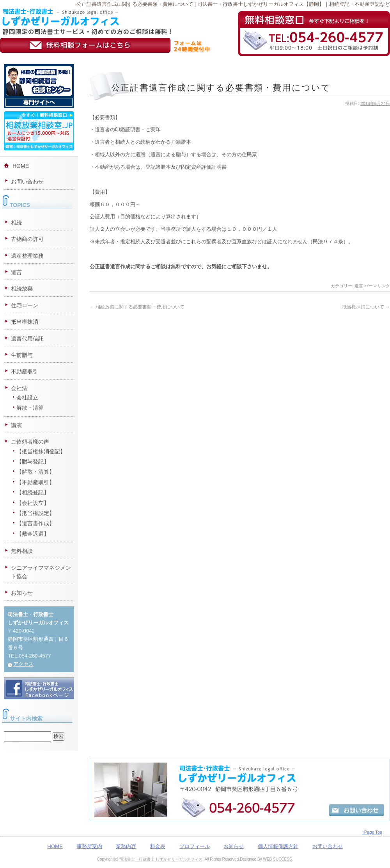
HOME (21, 166)
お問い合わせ (27, 182)
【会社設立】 (33, 503)
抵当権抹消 (25, 322)
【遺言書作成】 (35, 523)
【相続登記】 (33, 492)
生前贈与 (22, 355)
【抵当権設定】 (35, 513)
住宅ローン (25, 305)
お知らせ (22, 593)
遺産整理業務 (27, 256)
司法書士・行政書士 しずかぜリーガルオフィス (161, 859)
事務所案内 (90, 846)
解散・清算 (30, 408)
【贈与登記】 (33, 462)
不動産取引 (25, 371)
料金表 (158, 846)
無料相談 (22, 551)
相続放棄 (22, 289)
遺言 (359, 286)
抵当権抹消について (366, 307)
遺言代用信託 (27, 339)
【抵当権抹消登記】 (41, 451)
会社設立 (27, 397)
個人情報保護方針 (278, 846)
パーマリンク (377, 286)
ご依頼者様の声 (30, 442)
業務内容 (126, 846)
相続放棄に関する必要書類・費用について (137, 307)
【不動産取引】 (35, 482)
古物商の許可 (27, 239)
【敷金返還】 (33, 534)
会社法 (19, 388)
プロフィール (195, 846)
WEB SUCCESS (277, 859)
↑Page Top (372, 832)
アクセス (23, 664)
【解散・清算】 (35, 472)
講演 (16, 425)
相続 (16, 223)
